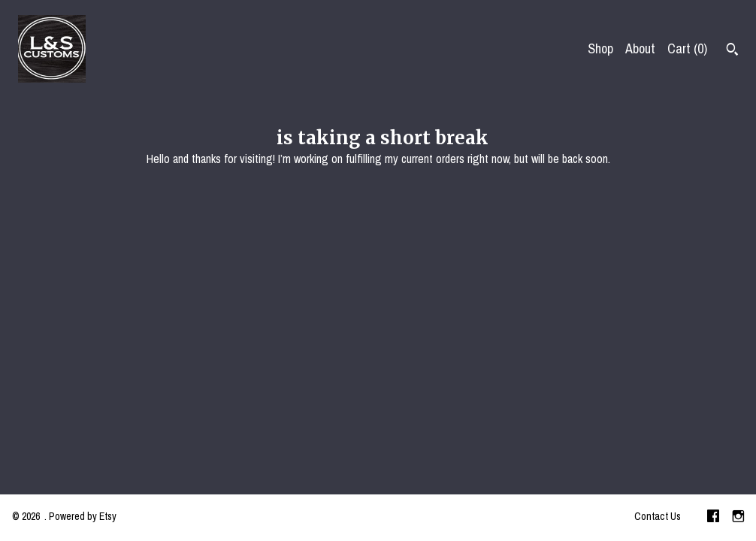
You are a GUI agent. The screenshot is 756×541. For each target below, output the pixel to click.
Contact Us (658, 516)
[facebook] (713, 518)
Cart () (687, 48)
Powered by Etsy (83, 516)
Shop (600, 48)
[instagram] (738, 518)
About (640, 48)
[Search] (732, 51)
